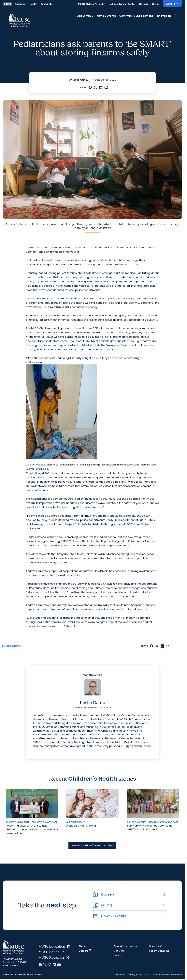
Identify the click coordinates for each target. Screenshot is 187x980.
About (82, 946)
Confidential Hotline (125, 946)
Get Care (119, 951)
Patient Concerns (159, 951)
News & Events (106, 16)
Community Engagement (136, 16)
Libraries (156, 946)
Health (33, 4)
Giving (156, 4)
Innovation (164, 16)
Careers (144, 4)
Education (20, 4)
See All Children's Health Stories (92, 845)
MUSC (8, 4)
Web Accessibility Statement (168, 975)
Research (46, 4)
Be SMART (104, 281)
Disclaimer (120, 975)
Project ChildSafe (76, 524)
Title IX (147, 975)
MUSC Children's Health (92, 4)
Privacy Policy (135, 975)
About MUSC (85, 16)
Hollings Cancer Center (122, 4)
